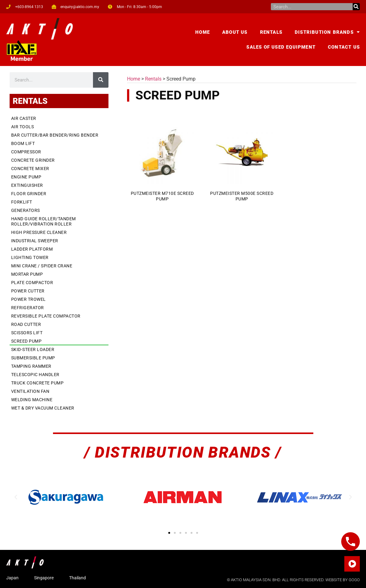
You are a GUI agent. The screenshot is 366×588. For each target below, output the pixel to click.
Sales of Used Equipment (281, 47)
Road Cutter (26, 324)
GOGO (354, 580)
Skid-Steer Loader (33, 349)
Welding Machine (32, 400)
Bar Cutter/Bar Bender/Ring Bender (55, 135)
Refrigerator (28, 308)
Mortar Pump (27, 274)
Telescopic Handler (35, 375)
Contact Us (344, 47)
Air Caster (24, 118)
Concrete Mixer (30, 169)
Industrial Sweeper (35, 241)
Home (203, 32)
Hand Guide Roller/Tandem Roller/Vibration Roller (44, 221)
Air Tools (23, 127)
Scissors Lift (27, 333)
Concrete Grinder (33, 160)
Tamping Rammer (31, 366)
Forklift (22, 202)
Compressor (26, 152)
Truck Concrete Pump (37, 383)
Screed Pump (26, 341)
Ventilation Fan (30, 391)
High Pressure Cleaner (39, 232)
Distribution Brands (327, 32)
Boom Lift (23, 143)
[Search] (356, 7)
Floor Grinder (29, 194)
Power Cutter (28, 291)
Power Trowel (29, 299)
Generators (26, 210)
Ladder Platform (32, 249)
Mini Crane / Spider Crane (42, 266)
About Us (235, 32)
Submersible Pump (33, 358)
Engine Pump (26, 177)
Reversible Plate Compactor (46, 316)
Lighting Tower (30, 257)
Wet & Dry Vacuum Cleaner (43, 408)
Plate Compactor (32, 283)
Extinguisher (27, 185)
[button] (16, 497)
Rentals (271, 32)
